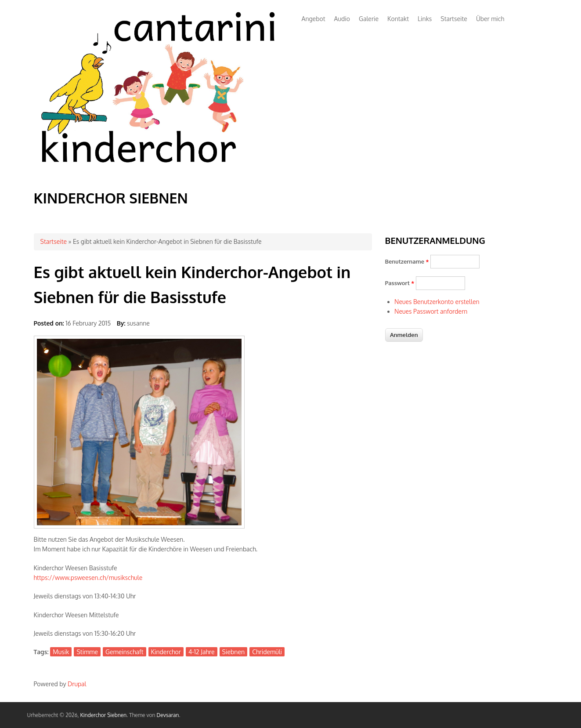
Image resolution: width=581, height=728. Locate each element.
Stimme (87, 652)
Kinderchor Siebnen (111, 198)
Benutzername (407, 261)
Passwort (400, 283)
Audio (342, 19)
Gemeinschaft (124, 652)
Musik (61, 652)
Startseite (454, 19)
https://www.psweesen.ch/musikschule (88, 578)
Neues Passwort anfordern (431, 311)
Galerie (369, 19)
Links (425, 19)
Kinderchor (166, 652)
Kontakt (398, 19)
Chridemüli (267, 652)
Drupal (77, 684)
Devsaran (168, 715)
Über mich (490, 19)
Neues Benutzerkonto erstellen (437, 302)
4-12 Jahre (202, 652)
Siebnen (234, 652)
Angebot (314, 19)
